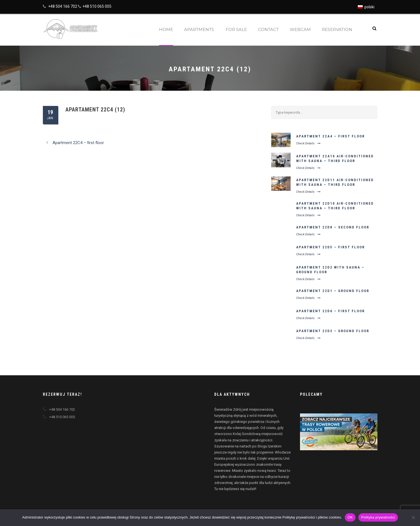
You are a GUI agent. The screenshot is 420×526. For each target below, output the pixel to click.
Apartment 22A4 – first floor (330, 136)
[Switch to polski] (366, 7)
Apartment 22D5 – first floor (330, 247)
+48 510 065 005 (97, 6)
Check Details (308, 143)
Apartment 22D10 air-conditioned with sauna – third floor (335, 206)
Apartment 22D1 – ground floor (333, 291)
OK (350, 517)
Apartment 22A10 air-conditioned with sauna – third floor (335, 158)
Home (166, 29)
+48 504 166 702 (63, 6)
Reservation (337, 29)
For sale (236, 29)
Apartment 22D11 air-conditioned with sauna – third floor (335, 182)
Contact (268, 29)
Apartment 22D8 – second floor (333, 227)
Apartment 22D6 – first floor (330, 311)
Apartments (199, 29)
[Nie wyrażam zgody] (413, 517)
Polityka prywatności (378, 517)
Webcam (300, 29)
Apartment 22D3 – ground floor (333, 331)
